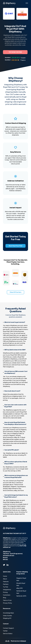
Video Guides (7, 616)
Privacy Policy (7, 603)
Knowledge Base (8, 613)
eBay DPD (20, 588)
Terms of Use (7, 600)
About (5, 579)
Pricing (5, 592)
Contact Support (8, 628)
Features (6, 582)
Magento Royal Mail (21, 579)
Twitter (5, 631)
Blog (5, 598)
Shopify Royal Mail (21, 584)
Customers (7, 595)
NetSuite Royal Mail (21, 592)
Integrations (7, 590)
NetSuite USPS (21, 596)
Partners (6, 584)
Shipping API (7, 618)
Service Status (8, 634)
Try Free (5, 587)
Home (5, 576)
